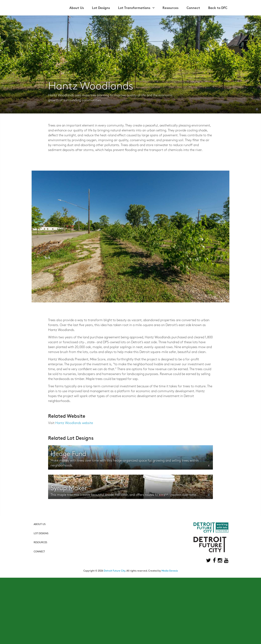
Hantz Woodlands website (74, 423)
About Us (77, 8)
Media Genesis (170, 571)
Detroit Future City (114, 571)
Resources (170, 8)
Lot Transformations (134, 8)
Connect (193, 8)
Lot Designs (101, 8)
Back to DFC (218, 8)
